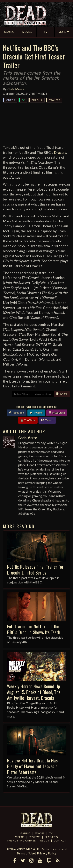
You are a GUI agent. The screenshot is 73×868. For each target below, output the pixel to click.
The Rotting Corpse (21, 841)
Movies (40, 834)
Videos (10, 100)
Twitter (36, 413)
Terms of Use (26, 853)
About (45, 841)
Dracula (37, 100)
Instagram (57, 413)
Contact (60, 841)
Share (62, 394)
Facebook (17, 413)
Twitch (47, 420)
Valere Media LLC (29, 849)
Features (51, 837)
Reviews (35, 837)
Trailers (55, 100)
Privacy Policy (47, 853)
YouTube (28, 420)
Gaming (26, 834)
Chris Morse (16, 89)
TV (23, 100)
